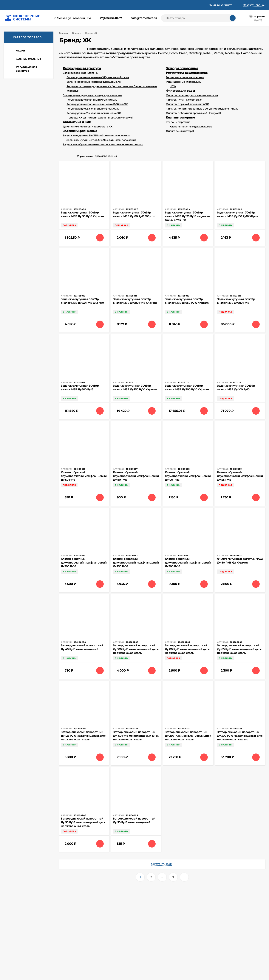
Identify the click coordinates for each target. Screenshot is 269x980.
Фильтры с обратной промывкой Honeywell (193, 113)
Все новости (21, 540)
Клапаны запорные (180, 117)
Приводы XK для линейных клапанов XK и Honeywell (100, 118)
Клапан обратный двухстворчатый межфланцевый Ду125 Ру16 (240, 476)
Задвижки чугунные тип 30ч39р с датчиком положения (101, 140)
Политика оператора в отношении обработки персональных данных (95, 946)
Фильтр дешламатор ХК (181, 131)
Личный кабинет (82, 936)
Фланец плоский (19, 595)
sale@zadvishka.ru (140, 18)
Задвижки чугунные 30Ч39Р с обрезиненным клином (96, 135)
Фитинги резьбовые (204, 931)
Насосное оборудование (152, 968)
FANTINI (14, 312)
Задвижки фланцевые (80, 131)
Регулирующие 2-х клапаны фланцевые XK (94, 113)
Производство (32, 584)
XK (11, 295)
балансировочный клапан (25, 600)
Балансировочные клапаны (80, 73)
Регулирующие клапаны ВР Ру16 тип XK (92, 100)
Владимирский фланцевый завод (25, 578)
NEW (173, 86)
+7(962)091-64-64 (46, 908)
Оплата (49, 5)
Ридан (13, 339)
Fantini (13, 572)
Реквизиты (123, 5)
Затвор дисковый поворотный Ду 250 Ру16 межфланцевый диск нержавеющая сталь (188, 736)
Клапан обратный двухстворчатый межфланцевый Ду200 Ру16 (84, 563)
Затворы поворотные (182, 68)
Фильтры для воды (180, 91)
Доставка (32, 5)
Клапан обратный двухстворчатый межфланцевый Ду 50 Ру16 (84, 476)
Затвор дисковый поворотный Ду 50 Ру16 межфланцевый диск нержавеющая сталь (83, 822)
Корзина (77, 931)
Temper (14, 306)
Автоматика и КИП (77, 122)
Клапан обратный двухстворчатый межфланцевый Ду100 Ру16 (188, 476)
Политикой (59, 951)
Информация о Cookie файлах (92, 973)
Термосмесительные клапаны (185, 77)
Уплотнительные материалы (210, 959)
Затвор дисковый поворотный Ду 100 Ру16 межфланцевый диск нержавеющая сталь (136, 649)
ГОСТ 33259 (16, 584)
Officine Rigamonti (21, 328)
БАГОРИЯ (16, 345)
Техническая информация (92, 5)
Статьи (64, 5)
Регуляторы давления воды (187, 73)
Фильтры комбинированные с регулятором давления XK (202, 109)
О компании (12, 5)
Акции (139, 931)
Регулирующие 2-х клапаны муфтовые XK (93, 109)
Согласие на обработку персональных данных (97, 954)
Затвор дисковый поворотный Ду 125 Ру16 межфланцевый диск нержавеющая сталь (84, 736)
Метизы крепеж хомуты (207, 954)
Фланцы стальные (147, 936)
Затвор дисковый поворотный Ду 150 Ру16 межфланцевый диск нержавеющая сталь (136, 736)
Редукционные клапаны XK (183, 82)
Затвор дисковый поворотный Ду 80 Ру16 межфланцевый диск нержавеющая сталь (187, 649)
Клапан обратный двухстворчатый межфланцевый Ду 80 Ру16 (136, 476)
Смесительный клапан (23, 590)
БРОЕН (14, 334)
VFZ (12, 284)
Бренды (76, 33)
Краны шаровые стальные (208, 945)
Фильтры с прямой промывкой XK (187, 104)
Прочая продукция (203, 968)
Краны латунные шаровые (209, 940)
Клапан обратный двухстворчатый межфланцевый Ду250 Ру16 (136, 563)
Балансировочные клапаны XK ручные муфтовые (98, 77)
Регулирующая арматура (82, 68)
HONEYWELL (18, 290)
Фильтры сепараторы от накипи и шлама (192, 95)
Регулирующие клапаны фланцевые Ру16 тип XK (97, 104)
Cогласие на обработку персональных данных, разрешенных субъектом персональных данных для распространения (97, 964)
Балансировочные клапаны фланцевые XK (94, 82)
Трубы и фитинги (202, 973)
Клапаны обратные (178, 122)
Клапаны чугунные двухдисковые (191, 127)
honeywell (24, 572)
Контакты (144, 5)
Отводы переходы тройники (210, 964)
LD (11, 317)
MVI (12, 323)
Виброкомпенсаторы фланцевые (213, 950)
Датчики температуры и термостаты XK (88, 127)
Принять (16, 970)
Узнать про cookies (41, 970)
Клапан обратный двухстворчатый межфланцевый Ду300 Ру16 (188, 563)
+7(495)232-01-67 (104, 18)
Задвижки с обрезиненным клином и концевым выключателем (103, 144)
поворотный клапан (21, 605)
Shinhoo (14, 350)
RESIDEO (15, 301)
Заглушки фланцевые (150, 973)
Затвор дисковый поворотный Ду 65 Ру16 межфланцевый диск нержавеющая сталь (239, 649)
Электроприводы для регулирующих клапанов (92, 95)
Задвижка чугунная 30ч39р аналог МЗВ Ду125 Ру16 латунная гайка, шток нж (187, 216)
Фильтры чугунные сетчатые (184, 100)
